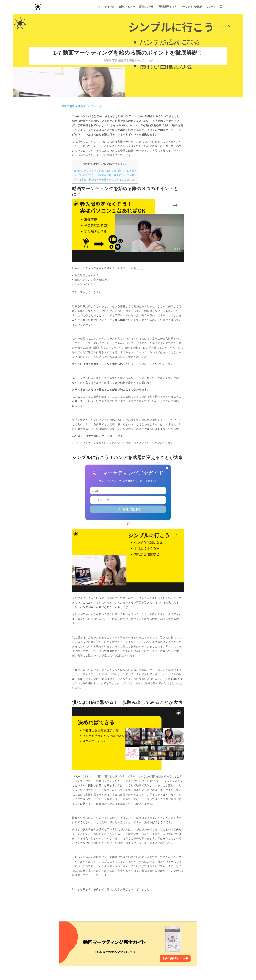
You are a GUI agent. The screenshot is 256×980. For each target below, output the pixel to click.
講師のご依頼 (146, 7)
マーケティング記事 (191, 7)
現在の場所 (68, 106)
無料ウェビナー (127, 7)
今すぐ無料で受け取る (128, 509)
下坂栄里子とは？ (167, 7)
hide (124, 164)
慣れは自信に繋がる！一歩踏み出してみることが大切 (104, 180)
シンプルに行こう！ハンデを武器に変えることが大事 (104, 175)
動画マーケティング (141, 60)
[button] (128, 473)
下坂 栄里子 (119, 60)
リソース (211, 7)
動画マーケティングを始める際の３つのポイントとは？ (105, 171)
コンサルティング (105, 7)
